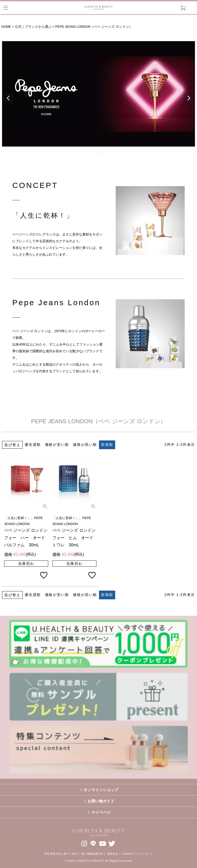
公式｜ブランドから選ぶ (33, 27)
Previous (8, 98)
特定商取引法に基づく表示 (61, 854)
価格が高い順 (85, 445)
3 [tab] (102, 153)
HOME (6, 27)
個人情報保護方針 (92, 854)
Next (189, 98)
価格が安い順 (57, 445)
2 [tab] (99, 153)
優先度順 (33, 445)
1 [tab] (95, 153)
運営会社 (113, 854)
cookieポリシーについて (137, 854)
